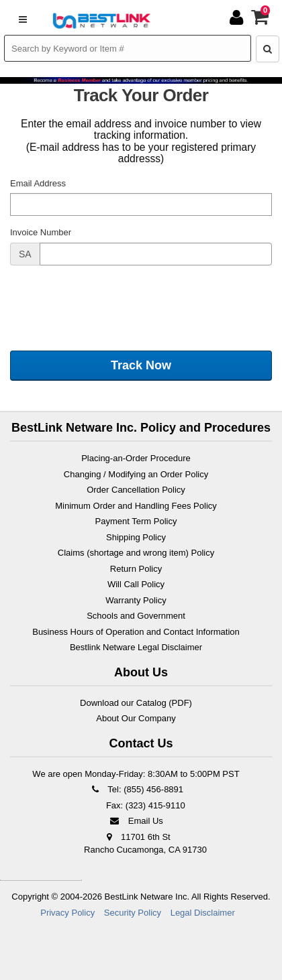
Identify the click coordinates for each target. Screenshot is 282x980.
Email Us (136, 821)
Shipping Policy (136, 537)
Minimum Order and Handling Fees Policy (136, 506)
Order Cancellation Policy (136, 490)
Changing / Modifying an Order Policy (136, 474)
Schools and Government (136, 616)
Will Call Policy (136, 584)
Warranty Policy (136, 600)
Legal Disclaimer (203, 913)
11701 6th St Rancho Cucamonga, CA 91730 (145, 844)
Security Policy (133, 913)
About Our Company (136, 718)
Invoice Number (41, 232)
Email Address (38, 183)
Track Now (141, 365)
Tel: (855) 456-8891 (136, 789)
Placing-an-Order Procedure (136, 458)
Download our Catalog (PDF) (136, 703)
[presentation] (112, 302)
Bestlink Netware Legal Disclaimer (136, 647)
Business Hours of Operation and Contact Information (136, 632)
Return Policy (136, 569)
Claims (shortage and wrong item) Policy (136, 553)
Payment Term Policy (136, 521)
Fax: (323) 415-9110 (144, 805)
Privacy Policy (67, 913)
